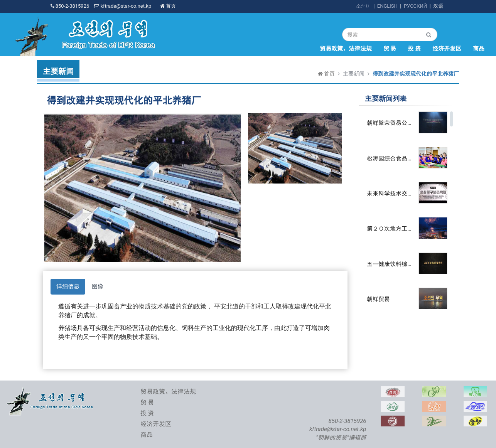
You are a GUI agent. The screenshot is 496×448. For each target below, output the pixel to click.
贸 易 (390, 49)
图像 (98, 286)
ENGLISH (387, 6)
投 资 (414, 49)
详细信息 (68, 286)
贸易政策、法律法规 (346, 49)
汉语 (438, 6)
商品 (479, 49)
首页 (168, 6)
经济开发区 (447, 49)
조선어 (364, 6)
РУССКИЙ (415, 6)
